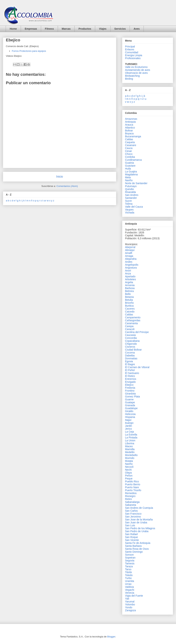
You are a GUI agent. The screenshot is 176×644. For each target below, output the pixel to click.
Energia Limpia (134, 55)
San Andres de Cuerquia (139, 508)
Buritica (129, 306)
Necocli (129, 467)
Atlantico (130, 128)
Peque (129, 479)
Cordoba (130, 157)
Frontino (130, 391)
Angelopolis (132, 265)
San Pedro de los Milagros (140, 528)
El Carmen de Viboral (137, 367)
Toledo (129, 575)
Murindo (130, 458)
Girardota (130, 394)
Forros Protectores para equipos (29, 51)
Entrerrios (131, 379)
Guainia (129, 163)
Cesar (128, 151)
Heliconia (130, 414)
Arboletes (130, 279)
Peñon (129, 476)
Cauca (129, 148)
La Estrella (131, 435)
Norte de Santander (136, 183)
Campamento (133, 317)
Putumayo (131, 186)
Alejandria (131, 259)
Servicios (120, 29)
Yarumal (130, 602)
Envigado (130, 382)
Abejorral (130, 247)
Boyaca (129, 133)
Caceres (130, 309)
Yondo (129, 607)
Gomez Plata (132, 397)
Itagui (128, 420)
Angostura (131, 268)
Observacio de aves (136, 73)
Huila (128, 169)
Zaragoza (130, 610)
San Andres (132, 195)
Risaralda (130, 192)
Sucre (128, 201)
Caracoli (130, 329)
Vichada (130, 213)
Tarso (128, 569)
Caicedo (130, 312)
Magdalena (131, 174)
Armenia (130, 285)
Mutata (129, 461)
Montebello (131, 455)
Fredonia (130, 388)
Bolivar (129, 131)
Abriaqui (130, 250)
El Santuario (132, 373)
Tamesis (130, 563)
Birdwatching (132, 76)
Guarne (129, 399)
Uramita (130, 581)
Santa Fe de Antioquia (138, 543)
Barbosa (130, 288)
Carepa (129, 326)
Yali (127, 599)
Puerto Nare (132, 487)
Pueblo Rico (132, 481)
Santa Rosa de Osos (137, 549)
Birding (129, 79)
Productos (85, 29)
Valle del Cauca (134, 207)
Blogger (111, 637)
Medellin (130, 452)
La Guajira (131, 172)
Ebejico (129, 385)
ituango (129, 423)
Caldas (129, 139)
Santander (131, 198)
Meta (128, 177)
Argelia (129, 282)
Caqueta (130, 142)
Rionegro (130, 496)
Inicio (60, 177)
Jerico (128, 429)
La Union (130, 440)
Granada (130, 405)
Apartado (130, 276)
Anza (128, 273)
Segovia (130, 561)
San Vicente (132, 540)
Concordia (131, 338)
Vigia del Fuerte (134, 596)
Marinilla (130, 449)
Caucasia (130, 335)
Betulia (129, 300)
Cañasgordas (133, 320)
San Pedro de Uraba (137, 531)
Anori (128, 271)
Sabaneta (131, 505)
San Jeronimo (133, 517)
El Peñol (130, 370)
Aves (137, 29)
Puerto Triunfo (133, 490)
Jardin (129, 426)
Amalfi (129, 253)
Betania (129, 297)
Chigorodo (131, 344)
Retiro (128, 499)
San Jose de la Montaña (139, 520)
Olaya (128, 473)
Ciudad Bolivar (133, 350)
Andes (129, 262)
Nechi (128, 470)
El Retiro (130, 376)
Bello (128, 294)
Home (13, 29)
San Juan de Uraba (136, 522)
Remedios (131, 493)
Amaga (129, 256)
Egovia (129, 361)
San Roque (131, 537)
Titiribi (128, 572)
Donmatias (131, 358)
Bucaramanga (133, 136)
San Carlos (131, 511)
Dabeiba (130, 355)
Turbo (128, 578)
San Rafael (131, 534)
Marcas (66, 29)
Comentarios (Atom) (67, 186)
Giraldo (129, 411)
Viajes (103, 29)
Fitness (49, 29)
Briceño (129, 303)
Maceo (129, 446)
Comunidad (132, 52)
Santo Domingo (134, 552)
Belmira (129, 291)
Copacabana (132, 341)
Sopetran (130, 558)
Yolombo (130, 604)
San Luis (130, 525)
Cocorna (130, 353)
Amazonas (131, 119)
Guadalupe (131, 408)
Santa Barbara (133, 546)
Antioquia (130, 122)
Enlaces (130, 49)
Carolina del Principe (137, 332)
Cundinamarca (133, 160)
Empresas (31, 29)
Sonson (129, 555)
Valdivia (129, 587)
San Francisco (133, 514)
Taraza (129, 566)
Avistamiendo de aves (138, 70)
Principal (130, 46)
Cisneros (130, 347)
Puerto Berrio (133, 484)
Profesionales (133, 58)
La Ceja (129, 432)
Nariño (129, 180)
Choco (129, 154)
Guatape (130, 402)
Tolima (129, 204)
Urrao (128, 584)
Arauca (129, 125)
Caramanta (131, 323)
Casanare (131, 145)
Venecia (130, 593)
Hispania (130, 417)
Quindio (129, 189)
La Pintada (131, 438)
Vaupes (129, 210)
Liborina (130, 443)
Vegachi (130, 590)
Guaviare (130, 166)
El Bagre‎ (130, 364)
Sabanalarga (132, 502)
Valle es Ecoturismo (136, 67)
